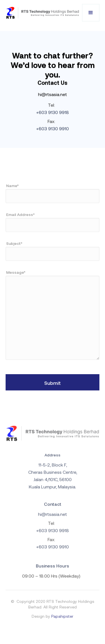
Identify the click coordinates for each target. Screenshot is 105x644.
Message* (16, 272)
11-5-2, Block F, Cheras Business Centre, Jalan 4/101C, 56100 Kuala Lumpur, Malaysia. (53, 478)
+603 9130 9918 (53, 112)
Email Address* (20, 214)
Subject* (14, 243)
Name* (12, 186)
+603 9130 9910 (53, 129)
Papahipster (62, 618)
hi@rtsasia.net (53, 94)
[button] (91, 13)
